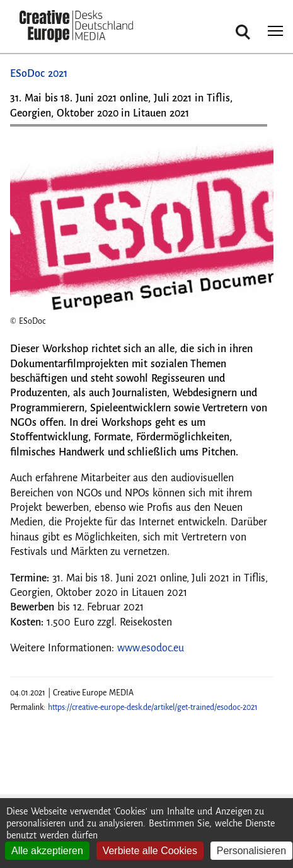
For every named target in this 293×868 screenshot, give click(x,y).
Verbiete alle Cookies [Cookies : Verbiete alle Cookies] (150, 851)
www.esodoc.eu (151, 648)
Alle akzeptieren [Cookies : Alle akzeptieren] (47, 851)
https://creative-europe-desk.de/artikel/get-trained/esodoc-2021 (153, 707)
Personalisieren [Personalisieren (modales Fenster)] (251, 851)
